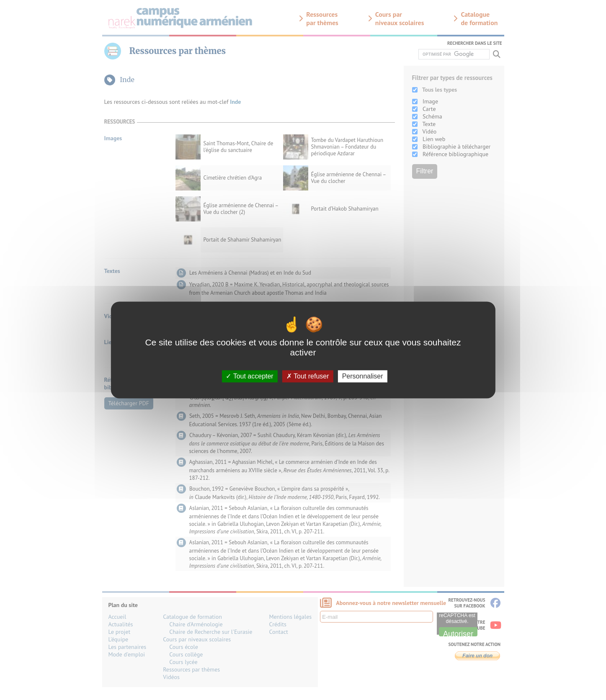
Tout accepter (249, 376)
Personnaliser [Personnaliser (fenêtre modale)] (363, 376)
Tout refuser (308, 376)
